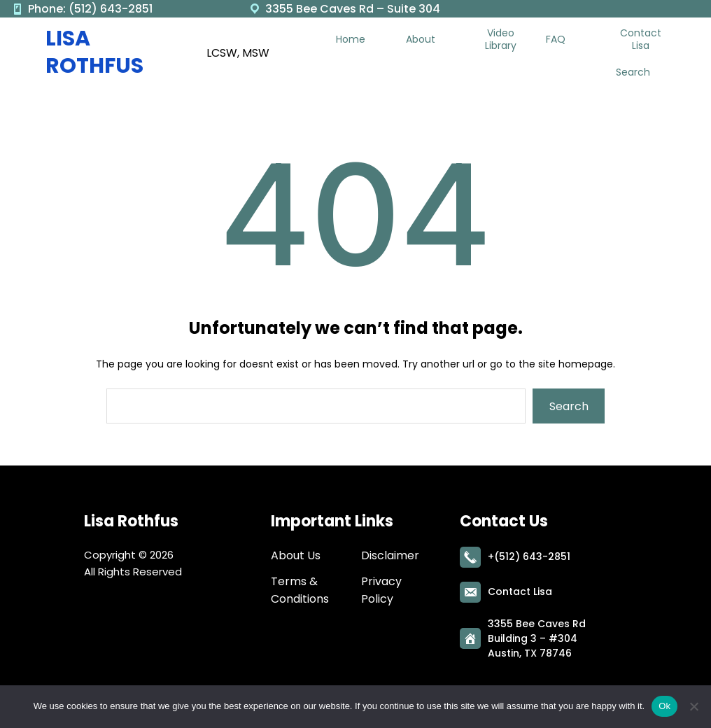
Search (569, 406)
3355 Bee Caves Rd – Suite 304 (353, 9)
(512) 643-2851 (532, 555)
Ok (664, 706)
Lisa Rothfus (94, 52)
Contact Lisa (520, 590)
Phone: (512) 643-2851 (90, 9)
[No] (694, 706)
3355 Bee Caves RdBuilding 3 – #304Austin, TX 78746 (537, 637)
